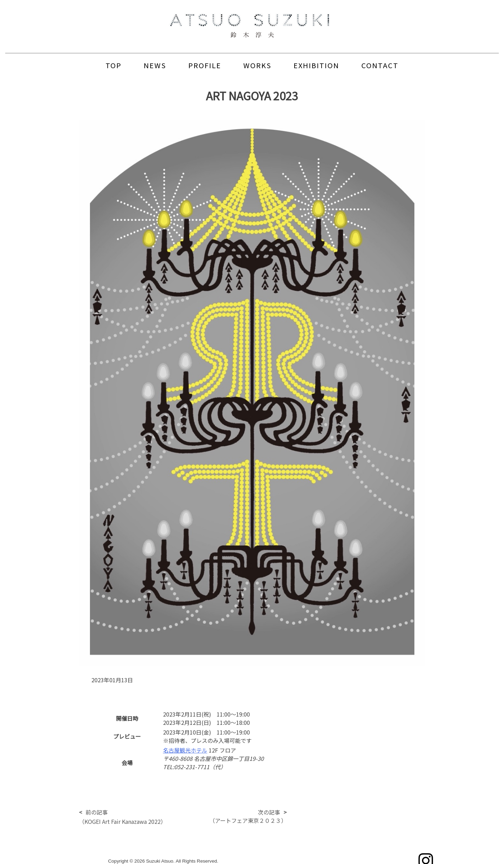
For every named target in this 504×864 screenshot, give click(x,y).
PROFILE (205, 65)
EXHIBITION (316, 65)
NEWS (155, 65)
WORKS (257, 65)
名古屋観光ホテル (185, 750)
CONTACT (380, 65)
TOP (114, 65)
